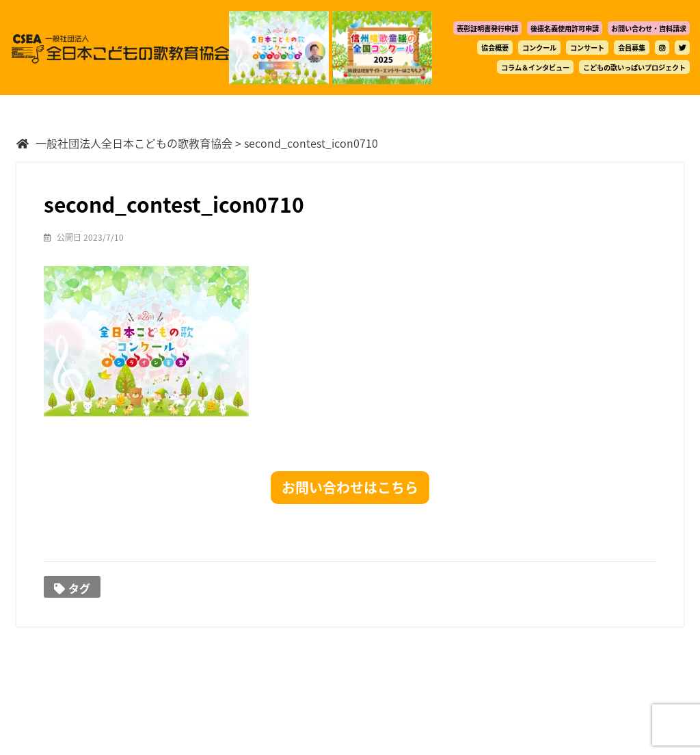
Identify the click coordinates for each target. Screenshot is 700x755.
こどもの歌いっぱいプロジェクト (634, 67)
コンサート (587, 48)
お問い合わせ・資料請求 (649, 28)
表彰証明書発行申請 (487, 28)
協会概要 (495, 48)
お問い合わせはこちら (350, 487)
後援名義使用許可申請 (565, 28)
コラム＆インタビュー (535, 67)
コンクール (539, 48)
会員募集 (632, 48)
